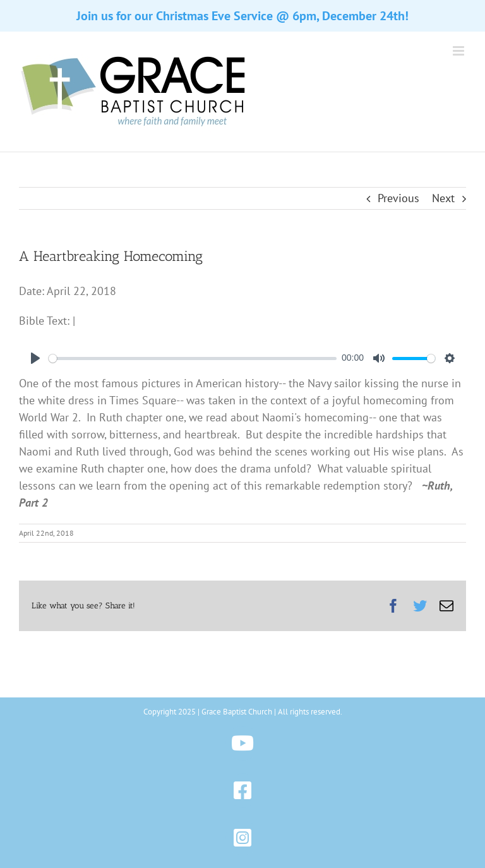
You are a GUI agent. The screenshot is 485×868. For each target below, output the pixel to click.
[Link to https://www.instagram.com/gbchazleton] (243, 838)
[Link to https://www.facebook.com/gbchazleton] (243, 791)
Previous (398, 198)
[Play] (35, 358)
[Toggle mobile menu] (459, 51)
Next (443, 198)
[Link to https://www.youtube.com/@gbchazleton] (243, 743)
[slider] (193, 359)
